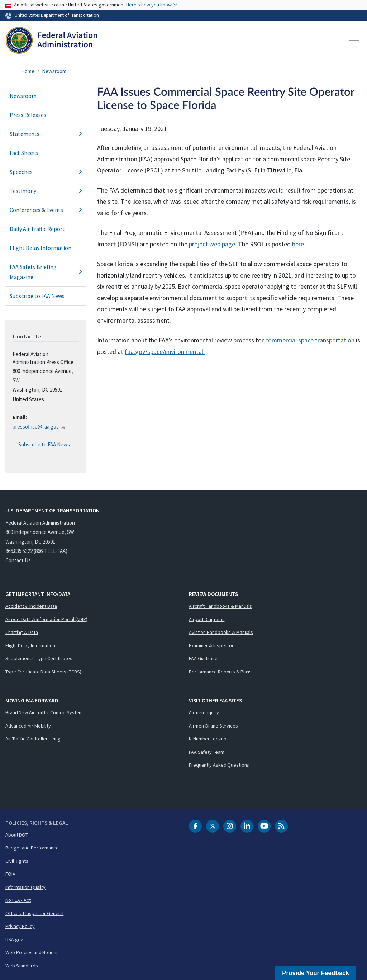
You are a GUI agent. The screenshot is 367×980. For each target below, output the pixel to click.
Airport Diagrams (207, 619)
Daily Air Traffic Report (37, 229)
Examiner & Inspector (211, 645)
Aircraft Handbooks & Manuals (220, 606)
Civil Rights (17, 861)
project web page (212, 244)
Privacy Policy (20, 926)
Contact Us (18, 560)
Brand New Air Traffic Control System (44, 712)
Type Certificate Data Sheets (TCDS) (43, 672)
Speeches (46, 172)
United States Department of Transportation (57, 15)
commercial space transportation (310, 340)
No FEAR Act (18, 900)
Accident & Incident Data (31, 606)
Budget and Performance (32, 848)
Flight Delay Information (40, 248)
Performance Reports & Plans (220, 672)
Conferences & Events (46, 210)
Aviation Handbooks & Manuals (221, 632)
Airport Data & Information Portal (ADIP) (46, 619)
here (298, 244)
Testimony (46, 191)
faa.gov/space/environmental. (165, 352)
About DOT (17, 835)
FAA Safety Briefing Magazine (46, 272)
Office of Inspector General (34, 913)
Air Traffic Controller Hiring (33, 739)
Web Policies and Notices (32, 952)
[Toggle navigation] (354, 43)
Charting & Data (22, 632)
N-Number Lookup (208, 739)
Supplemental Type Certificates (39, 658)
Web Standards (22, 966)
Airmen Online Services (213, 726)
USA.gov (14, 939)
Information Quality (25, 887)
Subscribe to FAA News (37, 296)
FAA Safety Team (207, 752)
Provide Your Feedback (316, 973)
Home (28, 71)
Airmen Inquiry (204, 712)
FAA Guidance (203, 658)
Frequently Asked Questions (219, 765)
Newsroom (54, 71)
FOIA (10, 874)
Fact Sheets (24, 153)
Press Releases (28, 115)
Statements (46, 134)
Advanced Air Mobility (28, 726)
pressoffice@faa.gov (39, 427)
